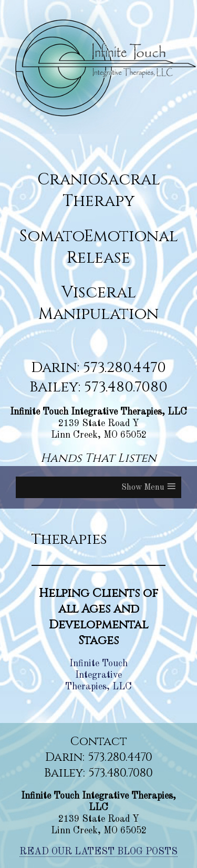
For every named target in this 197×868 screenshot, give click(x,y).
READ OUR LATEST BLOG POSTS (98, 852)
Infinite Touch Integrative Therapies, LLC (98, 675)
